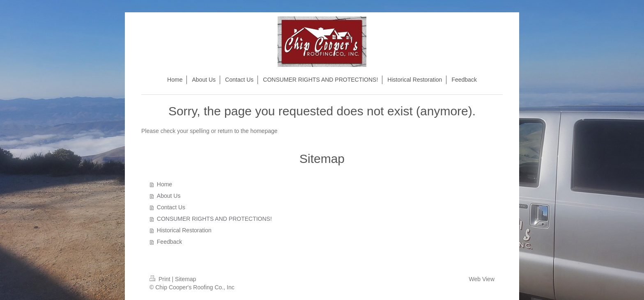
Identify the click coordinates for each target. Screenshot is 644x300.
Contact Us (171, 207)
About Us (169, 196)
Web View (482, 279)
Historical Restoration (184, 230)
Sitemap (185, 279)
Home (164, 184)
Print (161, 279)
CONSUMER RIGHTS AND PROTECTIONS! (214, 219)
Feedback (169, 242)
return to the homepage (248, 131)
